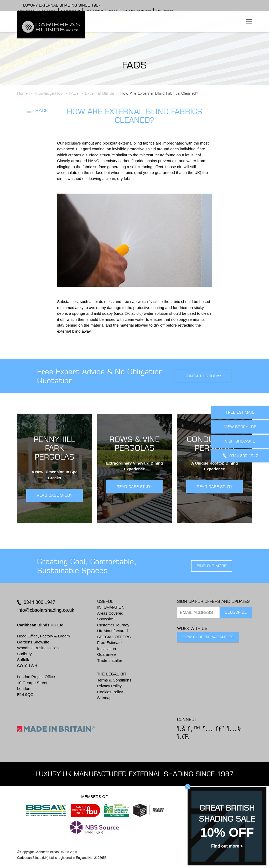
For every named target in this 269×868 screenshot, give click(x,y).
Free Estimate (109, 643)
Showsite (105, 619)
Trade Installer (110, 660)
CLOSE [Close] (188, 787)
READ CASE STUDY (55, 495)
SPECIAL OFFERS (114, 637)
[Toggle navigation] (249, 22)
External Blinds (100, 93)
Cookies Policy (110, 692)
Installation (107, 649)
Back (37, 111)
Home (22, 93)
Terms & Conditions (114, 680)
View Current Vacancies (208, 637)
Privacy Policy (109, 686)
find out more (212, 566)
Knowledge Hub (48, 93)
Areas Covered (110, 613)
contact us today (203, 376)
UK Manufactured (113, 631)
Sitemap (104, 698)
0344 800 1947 (39, 602)
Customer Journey (113, 625)
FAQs (74, 93)
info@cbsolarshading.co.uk (46, 610)
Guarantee (107, 654)
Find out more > (227, 846)
